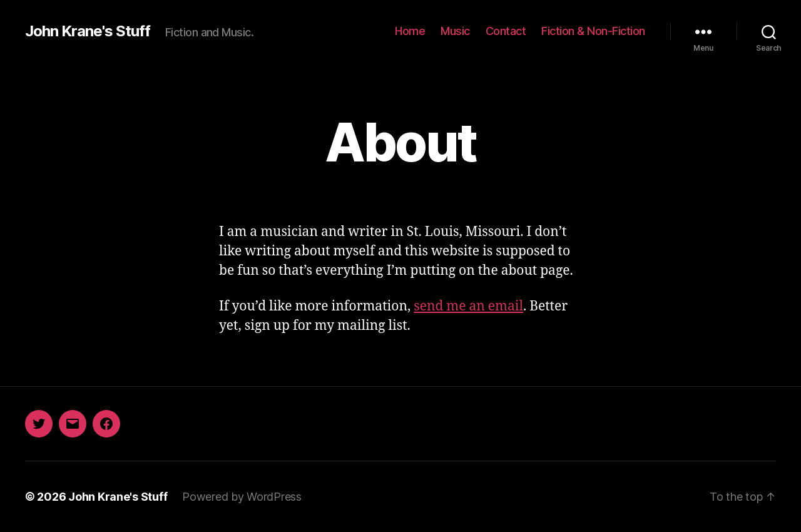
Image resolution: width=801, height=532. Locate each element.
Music (455, 31)
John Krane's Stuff (88, 31)
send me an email (468, 306)
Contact (506, 31)
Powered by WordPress (242, 497)
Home (410, 31)
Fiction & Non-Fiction (593, 31)
